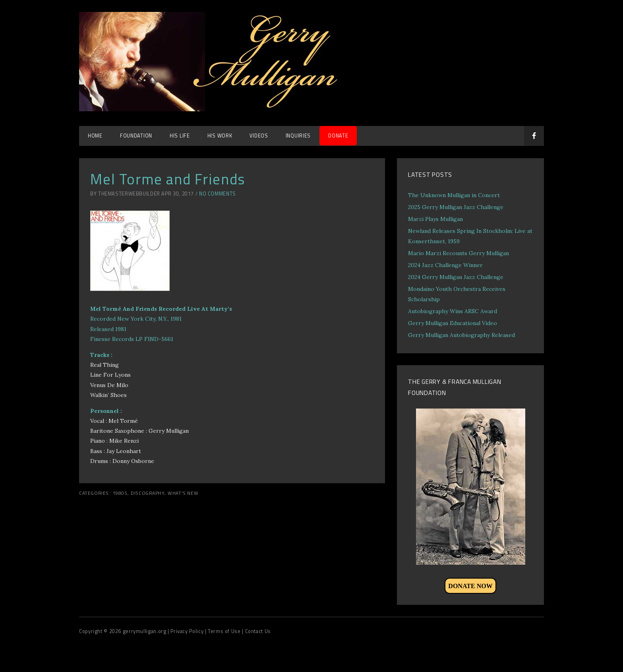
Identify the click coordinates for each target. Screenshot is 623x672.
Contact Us (258, 631)
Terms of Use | (226, 631)
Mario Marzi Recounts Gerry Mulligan (459, 253)
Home (95, 136)
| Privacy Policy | (188, 631)
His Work (220, 136)
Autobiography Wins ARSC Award (453, 311)
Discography (148, 493)
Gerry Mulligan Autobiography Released (461, 335)
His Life (180, 136)
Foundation (136, 136)
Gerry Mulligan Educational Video (453, 323)
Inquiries (298, 136)
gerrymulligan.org (145, 631)
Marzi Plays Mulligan (435, 219)
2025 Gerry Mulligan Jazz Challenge (456, 207)
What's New (183, 493)
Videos (259, 136)
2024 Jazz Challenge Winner (445, 265)
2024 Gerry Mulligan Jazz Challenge (456, 277)
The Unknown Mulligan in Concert (454, 195)
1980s (120, 493)
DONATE (338, 136)
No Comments (218, 194)
